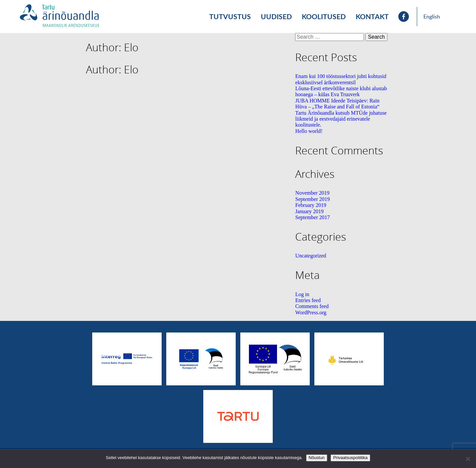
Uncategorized (311, 256)
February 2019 (311, 205)
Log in (302, 294)
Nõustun (317, 458)
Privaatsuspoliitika (350, 458)
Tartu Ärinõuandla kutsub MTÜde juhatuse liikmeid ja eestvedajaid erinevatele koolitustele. (341, 119)
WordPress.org (311, 312)
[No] (468, 459)
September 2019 (312, 199)
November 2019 (312, 193)
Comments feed (312, 306)
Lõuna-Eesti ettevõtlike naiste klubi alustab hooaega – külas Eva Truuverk (341, 91)
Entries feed (308, 300)
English (432, 17)
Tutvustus (230, 16)
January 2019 (309, 211)
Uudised (276, 16)
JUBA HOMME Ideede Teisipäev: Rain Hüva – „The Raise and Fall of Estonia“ (337, 104)
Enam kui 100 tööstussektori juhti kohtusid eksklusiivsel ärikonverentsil (341, 79)
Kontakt (372, 16)
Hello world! (309, 131)
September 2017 (312, 217)
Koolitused (324, 16)
